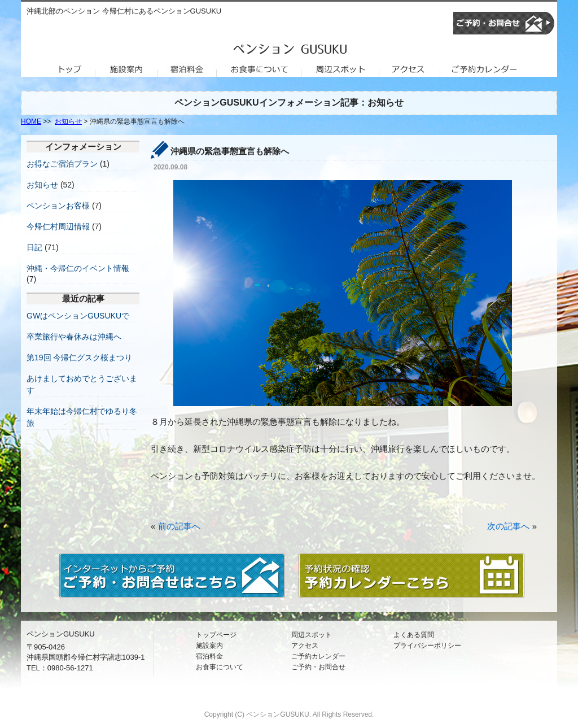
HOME (31, 121)
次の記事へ (508, 526)
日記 (34, 247)
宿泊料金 (209, 656)
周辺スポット (312, 635)
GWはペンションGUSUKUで (78, 316)
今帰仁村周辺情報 (58, 226)
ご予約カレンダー (318, 656)
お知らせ (68, 121)
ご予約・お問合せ (318, 667)
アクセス (305, 646)
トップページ (216, 635)
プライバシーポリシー (427, 646)
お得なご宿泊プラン (62, 164)
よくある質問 (414, 635)
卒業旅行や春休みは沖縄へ (74, 337)
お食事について (220, 667)
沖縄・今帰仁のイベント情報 (78, 268)
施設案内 (209, 646)
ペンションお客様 (58, 206)
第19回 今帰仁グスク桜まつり (79, 358)
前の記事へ (179, 526)
